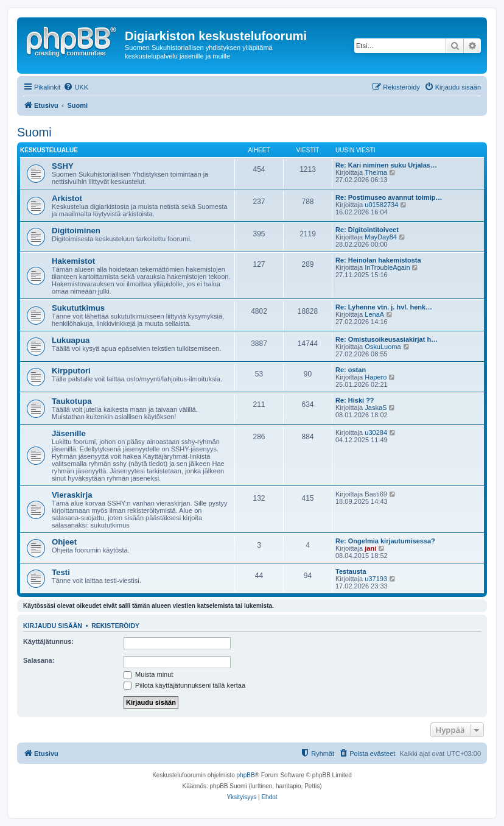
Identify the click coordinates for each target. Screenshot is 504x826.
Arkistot (67, 198)
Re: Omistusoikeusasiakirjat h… (387, 339)
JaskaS (376, 408)
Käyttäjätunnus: (48, 641)
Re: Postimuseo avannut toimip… (389, 197)
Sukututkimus (78, 308)
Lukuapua (71, 340)
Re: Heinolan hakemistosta (378, 260)
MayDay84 (381, 237)
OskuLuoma (383, 347)
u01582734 (381, 205)
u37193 (376, 579)
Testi (61, 572)
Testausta (351, 571)
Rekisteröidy (115, 626)
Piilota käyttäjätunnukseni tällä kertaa (184, 685)
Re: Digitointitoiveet (367, 230)
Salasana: (39, 660)
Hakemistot (73, 261)
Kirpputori (71, 371)
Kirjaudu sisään (53, 626)
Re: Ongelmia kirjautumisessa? (385, 541)
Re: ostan (351, 370)
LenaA (374, 314)
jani (370, 548)
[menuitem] (76, 87)
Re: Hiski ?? (355, 400)
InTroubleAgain (387, 267)
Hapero (376, 377)
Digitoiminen (76, 231)
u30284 (376, 432)
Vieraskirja (72, 495)
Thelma (376, 172)
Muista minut (148, 674)
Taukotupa (72, 401)
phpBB (246, 775)
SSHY (63, 166)
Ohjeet (64, 542)
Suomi (34, 132)
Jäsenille (69, 433)
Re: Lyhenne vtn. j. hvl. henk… (384, 307)
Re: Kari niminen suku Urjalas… (386, 165)
